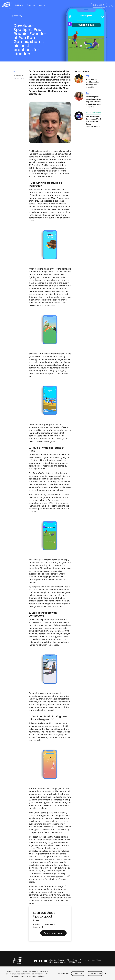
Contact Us (51, 960)
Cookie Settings (63, 973)
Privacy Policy (72, 960)
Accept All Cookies (95, 973)
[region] (57, 973)
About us (42, 5)
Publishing (19, 5)
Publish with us (99, 5)
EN (111, 5)
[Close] (106, 974)
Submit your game (53, 933)
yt (45, 961)
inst (41, 961)
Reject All (78, 973)
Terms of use (84, 960)
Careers (61, 960)
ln (35, 961)
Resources (31, 5)
